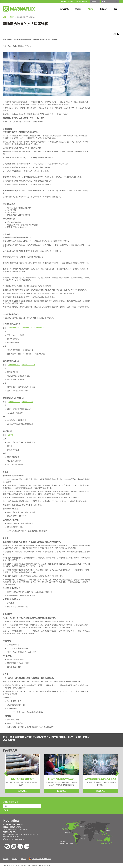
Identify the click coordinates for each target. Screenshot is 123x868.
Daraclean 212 (14, 328)
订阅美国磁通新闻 (11, 802)
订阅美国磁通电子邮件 (61, 737)
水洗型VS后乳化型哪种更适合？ (61, 779)
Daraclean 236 (40, 328)
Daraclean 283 (27, 402)
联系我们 (23, 859)
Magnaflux (4, 17)
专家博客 (11, 17)
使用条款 (15, 859)
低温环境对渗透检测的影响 (22, 779)
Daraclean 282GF (28, 365)
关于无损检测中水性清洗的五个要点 (101, 779)
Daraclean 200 (14, 402)
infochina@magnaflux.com (15, 839)
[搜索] (117, 2)
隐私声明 (6, 859)
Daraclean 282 (14, 365)
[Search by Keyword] (108, 2)
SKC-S (11, 435)
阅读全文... (22, 791)
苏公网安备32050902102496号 (41, 859)
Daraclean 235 (27, 328)
